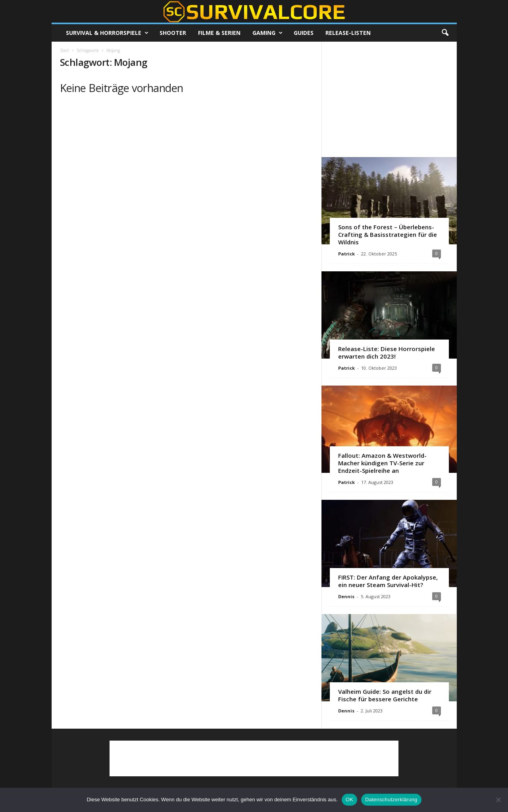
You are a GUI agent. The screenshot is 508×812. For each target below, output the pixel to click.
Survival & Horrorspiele (107, 33)
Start (64, 50)
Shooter (173, 33)
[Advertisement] (389, 99)
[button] (445, 33)
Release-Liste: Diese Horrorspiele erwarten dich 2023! (387, 352)
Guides (304, 33)
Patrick (346, 254)
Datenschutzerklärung (391, 800)
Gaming (267, 33)
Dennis (346, 596)
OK (349, 800)
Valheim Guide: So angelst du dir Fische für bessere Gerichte (385, 695)
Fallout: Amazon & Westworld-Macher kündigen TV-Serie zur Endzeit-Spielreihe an (382, 463)
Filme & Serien (219, 33)
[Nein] (498, 800)
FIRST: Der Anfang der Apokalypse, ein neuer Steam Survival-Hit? (388, 581)
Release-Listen (348, 33)
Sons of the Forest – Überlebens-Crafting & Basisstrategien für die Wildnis (388, 234)
